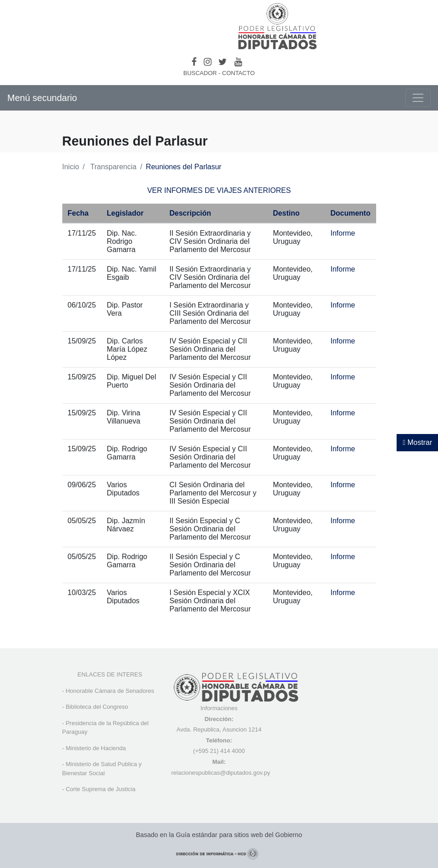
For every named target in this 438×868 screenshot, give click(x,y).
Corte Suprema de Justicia (100, 789)
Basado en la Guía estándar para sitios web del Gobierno (219, 835)
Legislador (125, 213)
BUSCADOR (200, 73)
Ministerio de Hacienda (96, 748)
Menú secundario (42, 98)
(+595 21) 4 (209, 751)
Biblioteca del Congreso (97, 707)
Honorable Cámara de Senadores (110, 691)
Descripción (190, 213)
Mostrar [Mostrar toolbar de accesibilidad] (417, 442)
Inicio (71, 167)
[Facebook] (194, 62)
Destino (286, 213)
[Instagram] (208, 62)
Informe (342, 233)
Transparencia (113, 167)
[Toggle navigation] (418, 98)
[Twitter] (223, 62)
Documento (350, 213)
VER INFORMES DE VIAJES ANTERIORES (219, 190)
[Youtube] (238, 62)
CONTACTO (238, 73)
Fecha (78, 213)
